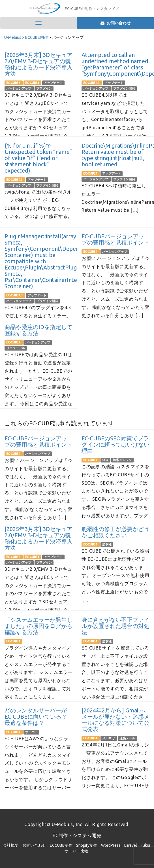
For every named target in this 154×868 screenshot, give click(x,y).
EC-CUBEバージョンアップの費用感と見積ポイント (115, 239)
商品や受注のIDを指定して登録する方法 (38, 330)
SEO (105, 460)
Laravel (131, 845)
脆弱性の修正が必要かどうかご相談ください (115, 532)
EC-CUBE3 (32, 83)
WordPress (111, 845)
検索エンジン (122, 460)
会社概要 (11, 845)
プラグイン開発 (124, 88)
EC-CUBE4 (90, 173)
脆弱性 (107, 544)
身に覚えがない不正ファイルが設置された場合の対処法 (115, 626)
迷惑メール (127, 738)
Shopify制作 (87, 845)
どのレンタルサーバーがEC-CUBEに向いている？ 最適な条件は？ (36, 717)
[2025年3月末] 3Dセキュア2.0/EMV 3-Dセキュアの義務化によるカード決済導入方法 (38, 64)
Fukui (145, 845)
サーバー (31, 732)
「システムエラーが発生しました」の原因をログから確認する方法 (38, 626)
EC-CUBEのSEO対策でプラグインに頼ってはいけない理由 (115, 444)
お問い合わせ (34, 845)
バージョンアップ (19, 88)
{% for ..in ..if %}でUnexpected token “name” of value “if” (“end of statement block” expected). (38, 158)
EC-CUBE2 (13, 83)
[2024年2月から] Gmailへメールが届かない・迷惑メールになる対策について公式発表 (115, 720)
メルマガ (109, 738)
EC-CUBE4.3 (92, 83)
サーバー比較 (76, 851)
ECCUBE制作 (61, 845)
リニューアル (16, 348)
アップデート (53, 83)
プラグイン (44, 88)
